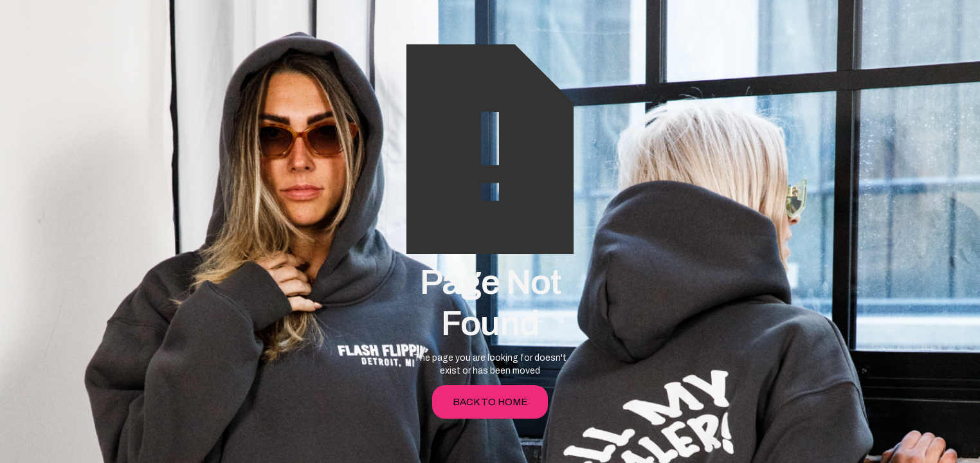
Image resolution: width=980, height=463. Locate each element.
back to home (490, 402)
